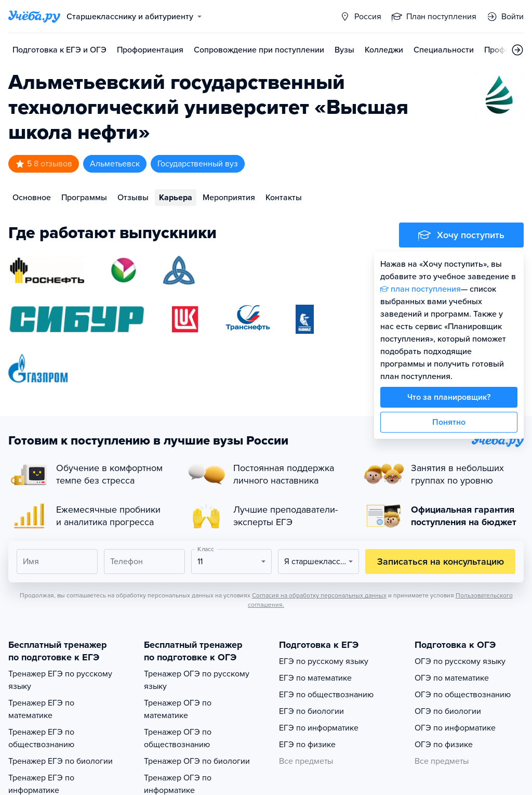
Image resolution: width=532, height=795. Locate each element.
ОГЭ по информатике (455, 728)
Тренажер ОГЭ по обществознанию (178, 738)
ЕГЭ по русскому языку (324, 661)
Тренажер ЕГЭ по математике (41, 709)
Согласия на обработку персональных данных (319, 595)
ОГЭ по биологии (448, 711)
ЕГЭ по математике (315, 678)
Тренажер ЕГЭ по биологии (61, 761)
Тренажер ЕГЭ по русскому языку (60, 680)
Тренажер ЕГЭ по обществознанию (41, 738)
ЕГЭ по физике (307, 745)
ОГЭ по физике (444, 745)
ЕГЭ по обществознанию (326, 695)
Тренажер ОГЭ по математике (178, 709)
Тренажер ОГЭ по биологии (197, 761)
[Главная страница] (34, 17)
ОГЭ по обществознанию (463, 695)
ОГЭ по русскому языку (460, 661)
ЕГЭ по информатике (319, 728)
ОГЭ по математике (452, 678)
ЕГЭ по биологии (311, 711)
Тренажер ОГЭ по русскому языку (197, 680)
